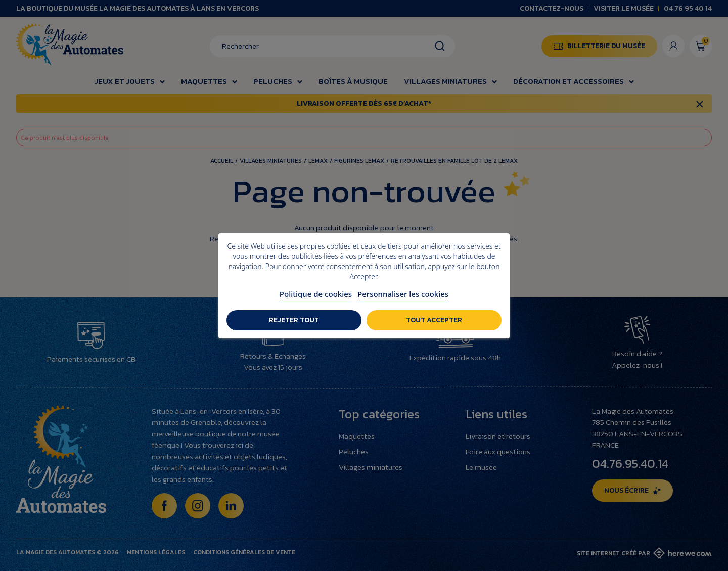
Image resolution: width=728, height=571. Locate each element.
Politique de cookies (316, 294)
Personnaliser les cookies (403, 294)
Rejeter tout (294, 320)
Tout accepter (434, 320)
